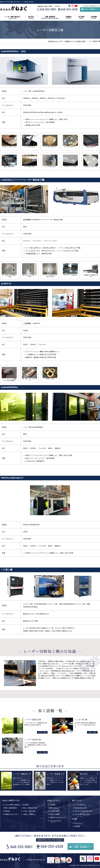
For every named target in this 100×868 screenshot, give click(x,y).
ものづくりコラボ (55, 820)
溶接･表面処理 (50, 17)
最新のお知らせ (54, 808)
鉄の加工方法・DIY (81, 808)
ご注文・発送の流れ (29, 811)
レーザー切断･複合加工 (13, 17)
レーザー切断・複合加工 (12, 805)
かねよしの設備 (54, 814)
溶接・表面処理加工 (11, 808)
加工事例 (81, 17)
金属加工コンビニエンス (57, 817)
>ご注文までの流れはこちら (91, 6)
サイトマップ (79, 823)
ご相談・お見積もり (29, 814)
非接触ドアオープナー (11, 814)
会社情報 (94, 17)
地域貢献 (77, 826)
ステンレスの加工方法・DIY (83, 811)
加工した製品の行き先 (30, 808)
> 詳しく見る (42, 732)
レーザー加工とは (80, 805)
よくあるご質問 (54, 811)
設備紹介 (69, 17)
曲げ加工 (31, 17)
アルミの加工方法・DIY (82, 814)
